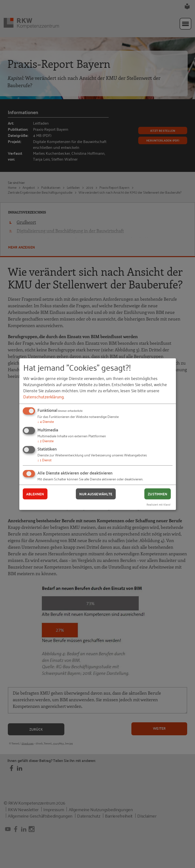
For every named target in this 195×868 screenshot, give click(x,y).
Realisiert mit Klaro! (159, 504)
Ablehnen (35, 494)
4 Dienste (46, 421)
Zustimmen (157, 494)
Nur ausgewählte (96, 494)
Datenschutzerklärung (43, 396)
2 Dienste (46, 440)
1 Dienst (45, 460)
